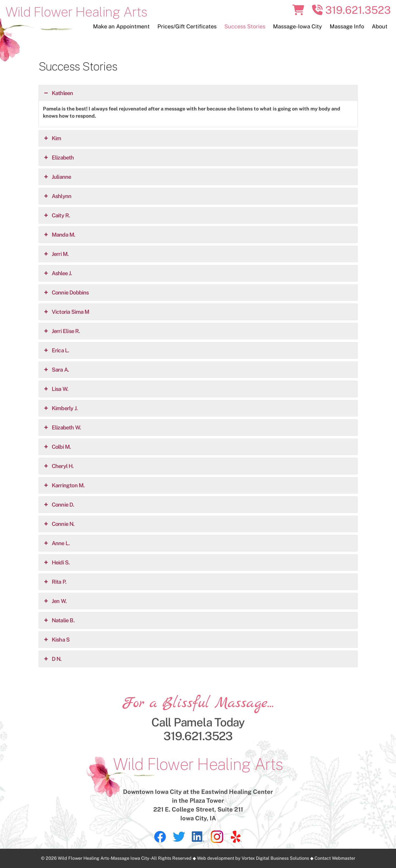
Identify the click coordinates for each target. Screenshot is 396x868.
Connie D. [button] (59, 505)
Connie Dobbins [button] (66, 293)
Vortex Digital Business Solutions (275, 858)
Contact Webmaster (335, 858)
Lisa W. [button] (56, 389)
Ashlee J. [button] (58, 273)
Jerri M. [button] (56, 254)
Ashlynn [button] (57, 196)
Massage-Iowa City (297, 26)
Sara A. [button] (56, 370)
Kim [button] (52, 138)
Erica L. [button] (56, 350)
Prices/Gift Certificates (187, 26)
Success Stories (245, 26)
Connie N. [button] (59, 524)
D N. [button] (52, 659)
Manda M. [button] (59, 235)
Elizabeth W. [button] (62, 428)
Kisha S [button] (56, 640)
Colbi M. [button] (57, 447)
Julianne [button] (57, 177)
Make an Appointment (121, 26)
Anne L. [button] (56, 543)
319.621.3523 (351, 10)
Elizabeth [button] (58, 158)
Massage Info (347, 26)
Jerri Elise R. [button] (62, 331)
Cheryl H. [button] (58, 466)
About (380, 26)
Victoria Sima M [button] (66, 312)
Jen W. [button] (55, 601)
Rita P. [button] (55, 582)
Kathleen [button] (58, 93)
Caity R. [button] (57, 215)
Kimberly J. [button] (60, 408)
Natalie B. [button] (59, 620)
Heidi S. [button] (56, 563)
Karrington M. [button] (64, 485)
